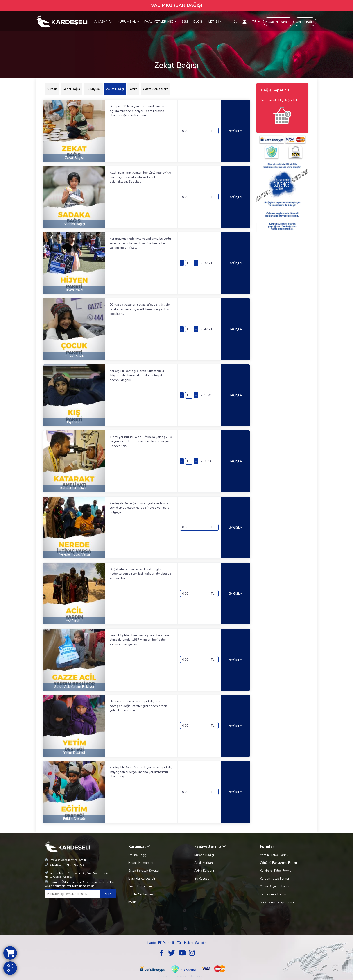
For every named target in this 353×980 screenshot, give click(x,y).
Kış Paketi (74, 422)
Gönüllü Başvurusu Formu (278, 863)
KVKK (132, 902)
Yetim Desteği (74, 753)
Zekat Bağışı (74, 158)
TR (256, 22)
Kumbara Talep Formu (276, 871)
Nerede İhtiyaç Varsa (74, 554)
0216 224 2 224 (74, 865)
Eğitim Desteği (74, 819)
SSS (185, 22)
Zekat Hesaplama (141, 886)
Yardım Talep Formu (274, 855)
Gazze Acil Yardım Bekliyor (74, 687)
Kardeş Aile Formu (273, 894)
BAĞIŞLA (235, 131)
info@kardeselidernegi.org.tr (68, 860)
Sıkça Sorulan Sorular (144, 871)
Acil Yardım (74, 620)
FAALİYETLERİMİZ (161, 22)
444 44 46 (56, 865)
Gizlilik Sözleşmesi (141, 894)
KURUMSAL (128, 22)
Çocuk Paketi (74, 356)
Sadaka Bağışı (74, 224)
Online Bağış (305, 22)
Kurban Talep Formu (274, 879)
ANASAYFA (103, 22)
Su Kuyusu (202, 879)
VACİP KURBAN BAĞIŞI (177, 5)
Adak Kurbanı (204, 863)
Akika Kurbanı (204, 871)
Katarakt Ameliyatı (74, 488)
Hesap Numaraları (278, 22)
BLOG (198, 22)
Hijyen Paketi (74, 290)
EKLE (108, 894)
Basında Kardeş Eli (142, 879)
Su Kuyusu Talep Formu (277, 902)
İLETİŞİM (215, 22)
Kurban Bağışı (204, 855)
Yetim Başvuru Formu (275, 886)
